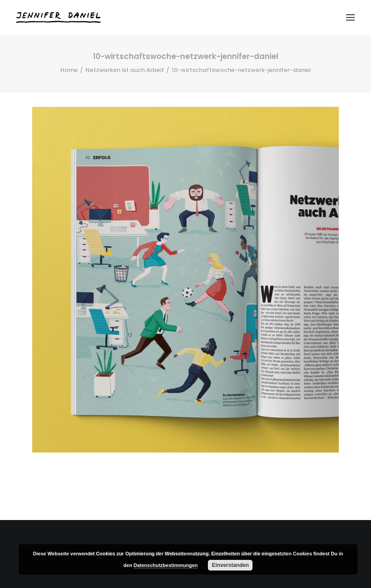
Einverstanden (230, 565)
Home (69, 70)
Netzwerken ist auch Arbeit (125, 70)
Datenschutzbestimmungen (166, 565)
